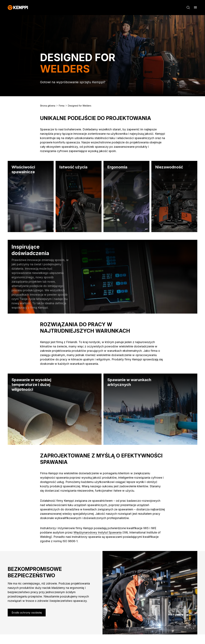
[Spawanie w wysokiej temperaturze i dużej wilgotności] (55, 409)
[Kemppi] (18, 8)
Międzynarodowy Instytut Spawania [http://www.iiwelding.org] (98, 532)
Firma (62, 106)
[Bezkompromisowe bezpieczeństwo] (27, 613)
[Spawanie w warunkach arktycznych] (150, 409)
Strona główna (48, 106)
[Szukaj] (188, 8)
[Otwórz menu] (195, 7)
